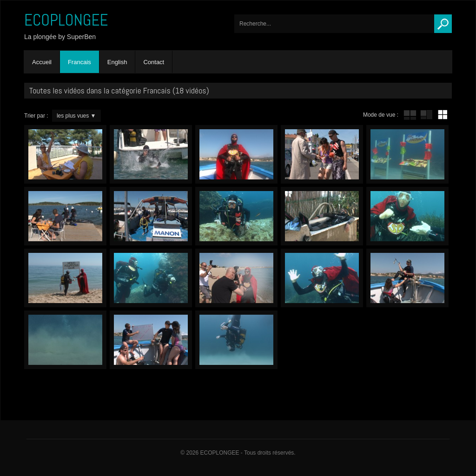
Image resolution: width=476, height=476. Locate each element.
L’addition (65, 154)
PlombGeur (151, 154)
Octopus (236, 216)
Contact (154, 62)
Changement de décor (322, 278)
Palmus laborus (65, 340)
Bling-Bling (322, 154)
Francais (79, 62)
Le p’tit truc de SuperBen (322, 216)
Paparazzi (236, 278)
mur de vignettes (443, 115)
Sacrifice (407, 278)
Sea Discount (407, 154)
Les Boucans (65, 216)
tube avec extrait (426, 115)
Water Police (151, 340)
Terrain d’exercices (236, 340)
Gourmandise (407, 216)
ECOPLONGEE (66, 20)
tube (410, 115)
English (117, 62)
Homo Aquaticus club (65, 278)
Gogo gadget (151, 278)
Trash (236, 154)
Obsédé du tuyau (151, 216)
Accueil (42, 62)
